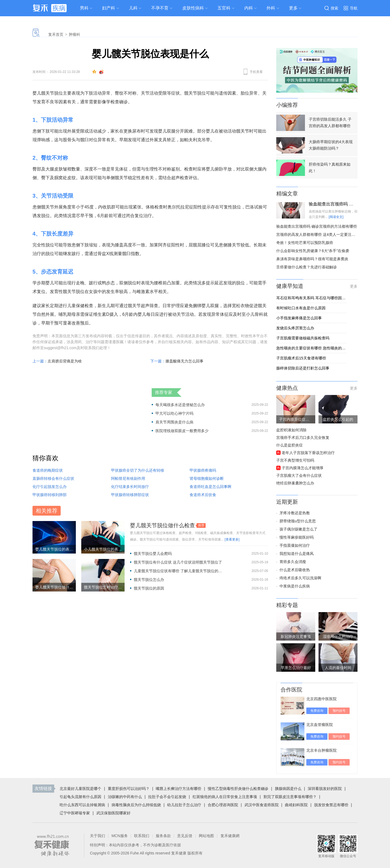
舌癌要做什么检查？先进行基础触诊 (307, 267)
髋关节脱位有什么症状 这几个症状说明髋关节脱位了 (178, 562)
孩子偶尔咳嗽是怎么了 (298, 529)
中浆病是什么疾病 (295, 586)
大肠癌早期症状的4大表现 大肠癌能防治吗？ (331, 145)
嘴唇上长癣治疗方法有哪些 (178, 789)
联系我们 (142, 836)
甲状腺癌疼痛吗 (203, 470)
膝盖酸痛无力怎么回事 (184, 361)
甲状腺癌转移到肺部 (50, 495)
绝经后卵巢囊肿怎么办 (295, 483)
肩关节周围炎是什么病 (174, 422)
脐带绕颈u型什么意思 (298, 521)
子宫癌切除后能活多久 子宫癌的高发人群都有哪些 (330, 123)
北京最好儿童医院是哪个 (80, 789)
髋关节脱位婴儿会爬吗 (153, 554)
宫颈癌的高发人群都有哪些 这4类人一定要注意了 (318, 234)
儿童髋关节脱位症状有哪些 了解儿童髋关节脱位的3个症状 (178, 571)
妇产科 (109, 8)
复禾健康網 (230, 836)
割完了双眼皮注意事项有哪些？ (290, 797)
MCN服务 (120, 836)
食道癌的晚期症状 (48, 470)
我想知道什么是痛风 (297, 554)
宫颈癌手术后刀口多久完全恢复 (303, 438)
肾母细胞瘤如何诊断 (207, 478)
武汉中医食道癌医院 (262, 805)
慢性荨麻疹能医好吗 (297, 537)
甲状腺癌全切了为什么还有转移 (138, 470)
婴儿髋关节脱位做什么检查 (162, 525)
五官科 (224, 8)
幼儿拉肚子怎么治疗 (184, 805)
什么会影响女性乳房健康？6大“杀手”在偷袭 (313, 251)
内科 (249, 8)
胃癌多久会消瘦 (293, 562)
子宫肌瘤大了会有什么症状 (299, 475)
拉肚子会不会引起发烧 (167, 797)
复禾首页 (56, 34)
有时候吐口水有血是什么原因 (301, 308)
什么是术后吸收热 (295, 570)
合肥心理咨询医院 (223, 805)
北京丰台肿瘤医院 (321, 750)
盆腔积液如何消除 (291, 430)
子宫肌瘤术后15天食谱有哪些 (301, 358)
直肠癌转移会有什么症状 (53, 478)
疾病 (59, 8)
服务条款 (163, 836)
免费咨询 (317, 711)
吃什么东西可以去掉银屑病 (82, 805)
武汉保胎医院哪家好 (113, 813)
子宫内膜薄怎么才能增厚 (303, 468)
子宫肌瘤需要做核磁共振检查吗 (303, 338)
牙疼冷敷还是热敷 (295, 513)
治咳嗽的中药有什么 (125, 797)
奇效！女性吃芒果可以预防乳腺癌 (305, 243)
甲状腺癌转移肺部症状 (130, 495)
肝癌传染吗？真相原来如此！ (330, 168)
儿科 (133, 8)
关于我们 (97, 836)
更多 (354, 286)
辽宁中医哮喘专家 (75, 813)
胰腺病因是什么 (288, 789)
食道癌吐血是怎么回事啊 (210, 487)
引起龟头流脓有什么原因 (80, 797)
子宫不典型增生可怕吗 (295, 460)
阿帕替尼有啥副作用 (128, 478)
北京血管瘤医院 (320, 725)
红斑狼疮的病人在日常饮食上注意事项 (225, 797)
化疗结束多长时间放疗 (130, 487)
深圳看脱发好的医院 (325, 789)
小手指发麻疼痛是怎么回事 (299, 318)
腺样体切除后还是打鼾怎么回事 (303, 368)
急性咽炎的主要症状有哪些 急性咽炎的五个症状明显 (311, 348)
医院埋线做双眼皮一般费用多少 (182, 431)
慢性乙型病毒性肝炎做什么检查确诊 (238, 789)
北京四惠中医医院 (321, 699)
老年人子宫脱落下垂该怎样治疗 (308, 453)
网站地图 (206, 836)
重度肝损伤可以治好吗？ (129, 789)
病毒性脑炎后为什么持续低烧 (136, 805)
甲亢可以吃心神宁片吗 (174, 413)
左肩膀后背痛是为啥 (65, 361)
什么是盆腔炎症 (290, 445)
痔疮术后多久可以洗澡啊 (300, 578)
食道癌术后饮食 (203, 495)
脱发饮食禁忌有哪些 (331, 805)
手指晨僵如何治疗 (295, 545)
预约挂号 (339, 711)
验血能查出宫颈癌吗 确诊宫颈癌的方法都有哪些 (317, 226)
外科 (271, 8)
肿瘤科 (74, 34)
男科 (84, 8)
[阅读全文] (336, 217)
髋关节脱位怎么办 (149, 580)
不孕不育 (160, 8)
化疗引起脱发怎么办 (50, 487)
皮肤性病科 (193, 8)
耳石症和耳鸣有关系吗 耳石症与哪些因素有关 (311, 298)
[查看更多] (232, 539)
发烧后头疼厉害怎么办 (295, 328)
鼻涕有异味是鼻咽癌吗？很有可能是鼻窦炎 (312, 259)
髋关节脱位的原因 (149, 588)
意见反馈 (185, 836)
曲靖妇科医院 (296, 805)
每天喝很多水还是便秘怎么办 (180, 405)
